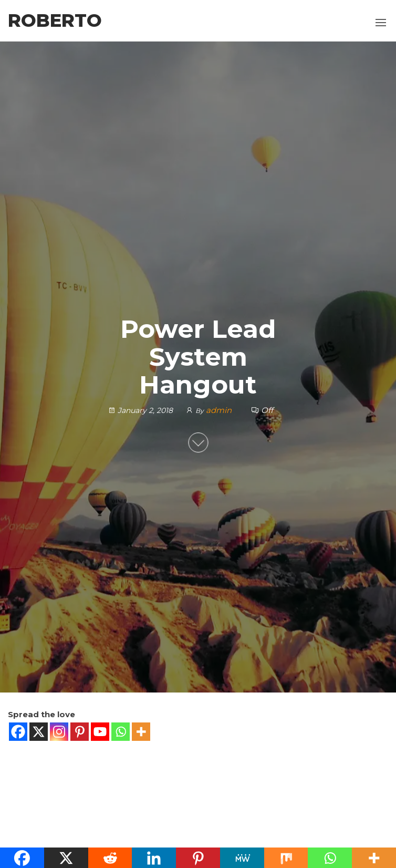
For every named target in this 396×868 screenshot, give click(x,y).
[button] (381, 23)
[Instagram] (59, 732)
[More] (141, 732)
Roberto (55, 20)
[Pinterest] (80, 732)
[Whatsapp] (121, 732)
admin (220, 410)
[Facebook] (18, 732)
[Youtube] (100, 732)
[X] (39, 732)
